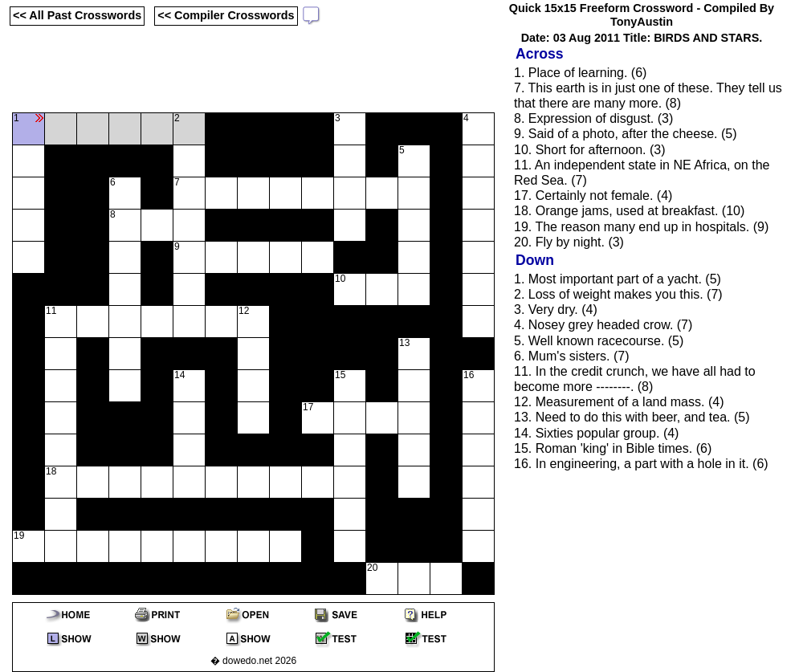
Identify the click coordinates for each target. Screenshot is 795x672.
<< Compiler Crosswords (226, 15)
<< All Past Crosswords (77, 15)
